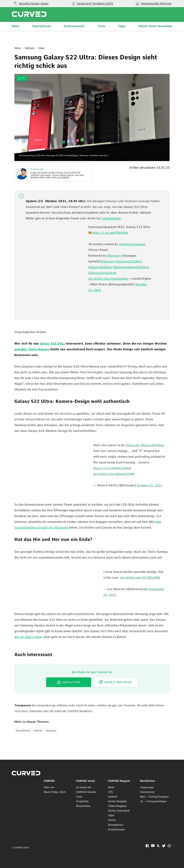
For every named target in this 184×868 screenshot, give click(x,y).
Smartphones (23, 730)
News (42, 48)
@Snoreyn (114, 256)
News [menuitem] (15, 26)
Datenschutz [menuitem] (147, 792)
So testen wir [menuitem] (84, 787)
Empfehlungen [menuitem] (117, 829)
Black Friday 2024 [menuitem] (55, 792)
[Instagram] (169, 846)
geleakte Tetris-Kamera (32, 349)
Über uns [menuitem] (49, 787)
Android (38, 730)
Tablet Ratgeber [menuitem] (117, 806)
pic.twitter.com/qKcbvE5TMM (114, 474)
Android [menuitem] (113, 796)
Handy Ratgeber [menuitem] (118, 801)
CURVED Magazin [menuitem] (119, 781)
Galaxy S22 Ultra (53, 344)
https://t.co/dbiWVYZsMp (112, 468)
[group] (92, 4)
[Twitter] (164, 846)
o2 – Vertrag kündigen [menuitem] (153, 801)
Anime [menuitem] (112, 820)
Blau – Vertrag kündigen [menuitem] (154, 796)
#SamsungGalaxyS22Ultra (132, 267)
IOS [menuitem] (110, 792)
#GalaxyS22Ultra (100, 267)
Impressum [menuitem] (147, 787)
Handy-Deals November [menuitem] (155, 26)
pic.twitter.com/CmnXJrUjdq (108, 279)
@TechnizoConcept (133, 244)
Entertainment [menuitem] (74, 26)
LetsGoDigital (111, 218)
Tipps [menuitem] (122, 26)
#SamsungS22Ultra (129, 261)
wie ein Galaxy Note (28, 637)
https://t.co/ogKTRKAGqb (111, 233)
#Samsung (107, 261)
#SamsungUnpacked (103, 273)
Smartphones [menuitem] (42, 26)
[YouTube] (153, 846)
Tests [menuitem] (101, 26)
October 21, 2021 (149, 485)
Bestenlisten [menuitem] (83, 806)
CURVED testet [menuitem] (86, 781)
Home (17, 48)
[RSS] (158, 846)
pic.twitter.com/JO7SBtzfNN (140, 578)
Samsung (30, 48)
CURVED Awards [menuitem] (86, 792)
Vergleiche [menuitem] (82, 801)
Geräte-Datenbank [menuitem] (119, 811)
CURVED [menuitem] (49, 781)
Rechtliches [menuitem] (148, 781)
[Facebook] (147, 846)
